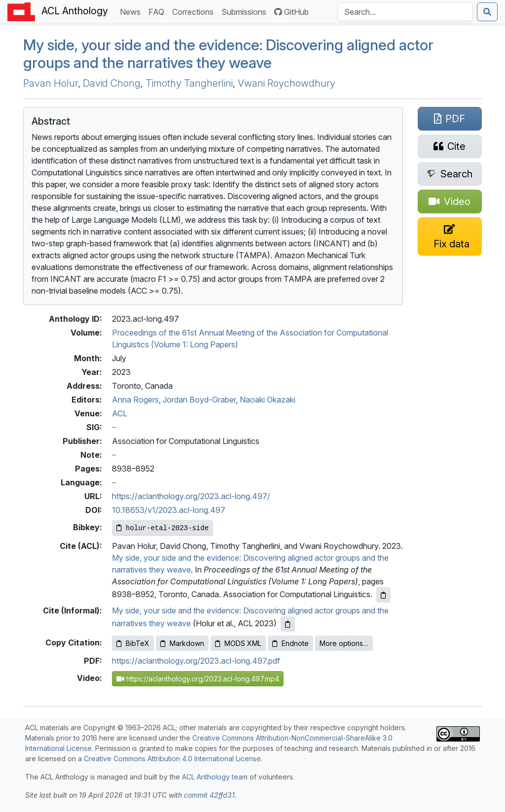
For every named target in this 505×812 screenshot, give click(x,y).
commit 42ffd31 (209, 795)
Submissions (246, 11)
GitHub (291, 12)
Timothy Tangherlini (189, 83)
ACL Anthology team (215, 777)
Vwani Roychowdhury (287, 83)
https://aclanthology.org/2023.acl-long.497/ (191, 496)
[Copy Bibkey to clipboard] (162, 528)
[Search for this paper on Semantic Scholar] (450, 174)
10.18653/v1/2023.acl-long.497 (169, 510)
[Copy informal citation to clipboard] (288, 624)
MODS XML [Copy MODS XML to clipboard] (238, 643)
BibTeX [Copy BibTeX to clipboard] (133, 643)
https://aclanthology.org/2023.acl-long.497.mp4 (198, 679)
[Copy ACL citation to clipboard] (383, 595)
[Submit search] (487, 12)
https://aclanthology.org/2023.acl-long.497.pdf (196, 661)
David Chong (112, 83)
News (132, 11)
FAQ (158, 11)
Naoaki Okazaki (268, 400)
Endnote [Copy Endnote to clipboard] (290, 643)
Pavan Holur (51, 83)
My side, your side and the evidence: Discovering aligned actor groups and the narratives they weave (228, 54)
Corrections (195, 11)
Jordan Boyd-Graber (199, 400)
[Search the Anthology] (405, 12)
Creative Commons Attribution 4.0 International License (172, 759)
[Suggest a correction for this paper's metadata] (450, 237)
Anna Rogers (135, 400)
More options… (344, 643)
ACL (120, 413)
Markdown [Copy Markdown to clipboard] (182, 643)
